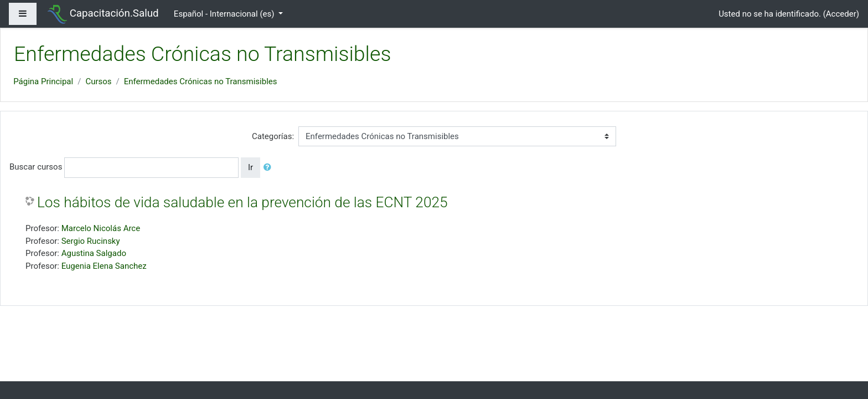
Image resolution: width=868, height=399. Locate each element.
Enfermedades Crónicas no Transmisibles (201, 81)
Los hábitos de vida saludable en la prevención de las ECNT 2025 (242, 202)
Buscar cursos (36, 167)
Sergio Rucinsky (91, 241)
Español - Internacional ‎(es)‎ (225, 14)
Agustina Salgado (94, 253)
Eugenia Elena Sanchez (104, 266)
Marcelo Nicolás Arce (101, 228)
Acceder (841, 14)
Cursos (98, 81)
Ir (250, 167)
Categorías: (273, 136)
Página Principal (43, 81)
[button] (270, 168)
